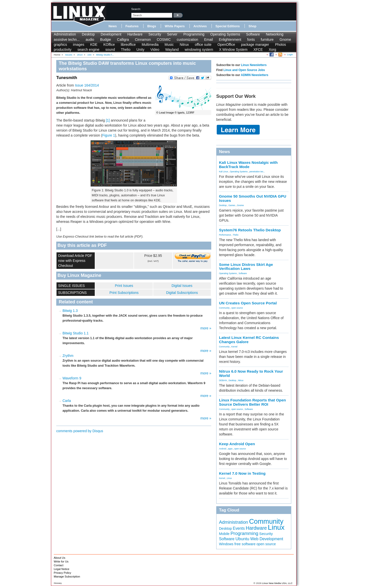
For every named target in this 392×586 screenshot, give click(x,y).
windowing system (199, 50)
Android (223, 449)
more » (206, 328)
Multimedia (150, 45)
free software (245, 544)
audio (90, 40)
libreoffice (128, 45)
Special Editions (228, 26)
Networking (274, 34)
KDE (94, 45)
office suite (203, 45)
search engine (88, 50)
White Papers (175, 26)
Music (169, 45)
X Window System (233, 50)
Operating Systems (225, 34)
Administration (65, 34)
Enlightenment (230, 40)
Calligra (123, 40)
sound (110, 50)
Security (155, 34)
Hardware (135, 34)
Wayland (172, 50)
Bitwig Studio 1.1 (75, 333)
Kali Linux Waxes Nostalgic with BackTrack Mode (248, 165)
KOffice (109, 45)
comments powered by (80, 431)
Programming (194, 34)
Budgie (106, 40)
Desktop (88, 34)
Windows (226, 544)
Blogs (152, 26)
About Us (59, 558)
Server (172, 34)
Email (208, 40)
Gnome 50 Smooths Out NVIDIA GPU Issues (253, 198)
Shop (252, 26)
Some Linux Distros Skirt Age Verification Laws (246, 267)
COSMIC (164, 40)
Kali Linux (223, 172)
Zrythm (68, 356)
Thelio (126, 50)
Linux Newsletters (254, 65)
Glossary (58, 583)
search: (136, 9)
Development (111, 34)
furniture (267, 40)
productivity (63, 50)
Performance (225, 235)
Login (290, 54)
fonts (251, 40)
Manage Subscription (67, 576)
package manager (255, 45)
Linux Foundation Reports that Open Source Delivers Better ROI (252, 402)
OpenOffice (226, 45)
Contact (59, 565)
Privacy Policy (62, 573)
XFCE (258, 50)
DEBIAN (223, 380)
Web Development (267, 539)
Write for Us (61, 561)
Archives (200, 26)
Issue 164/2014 (87, 85)
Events (239, 528)
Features (132, 26)
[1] (108, 120)
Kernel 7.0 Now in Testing (242, 473)
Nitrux (184, 45)
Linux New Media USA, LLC (277, 583)
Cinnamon (143, 40)
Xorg (272, 50)
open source (237, 308)
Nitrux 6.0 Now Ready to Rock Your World (251, 373)
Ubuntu (242, 539)
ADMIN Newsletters (254, 75)
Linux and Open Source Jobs (244, 70)
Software (253, 34)
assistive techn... (67, 40)
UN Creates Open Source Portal (248, 303)
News (113, 26)
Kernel (234, 347)
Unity (140, 50)
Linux (229, 478)
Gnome (285, 40)
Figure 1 (109, 135)
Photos (280, 45)
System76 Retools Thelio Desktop (250, 230)
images (79, 45)
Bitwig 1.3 (70, 311)
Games (232, 205)
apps (230, 449)
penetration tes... (257, 172)
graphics (60, 45)
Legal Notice (61, 569)
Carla (67, 401)
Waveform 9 (72, 378)
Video (155, 50)
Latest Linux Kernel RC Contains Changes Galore (249, 340)
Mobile (224, 534)
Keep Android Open (237, 444)
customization (187, 40)
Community (224, 308)
